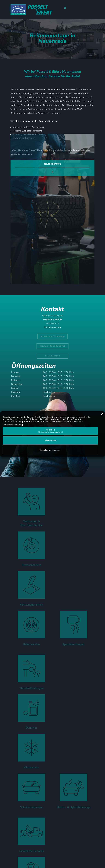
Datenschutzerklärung (13, 425)
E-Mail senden (52, 356)
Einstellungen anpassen (50, 450)
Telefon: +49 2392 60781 (52, 346)
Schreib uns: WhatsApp (52, 336)
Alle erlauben (51, 440)
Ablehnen (50, 431)
